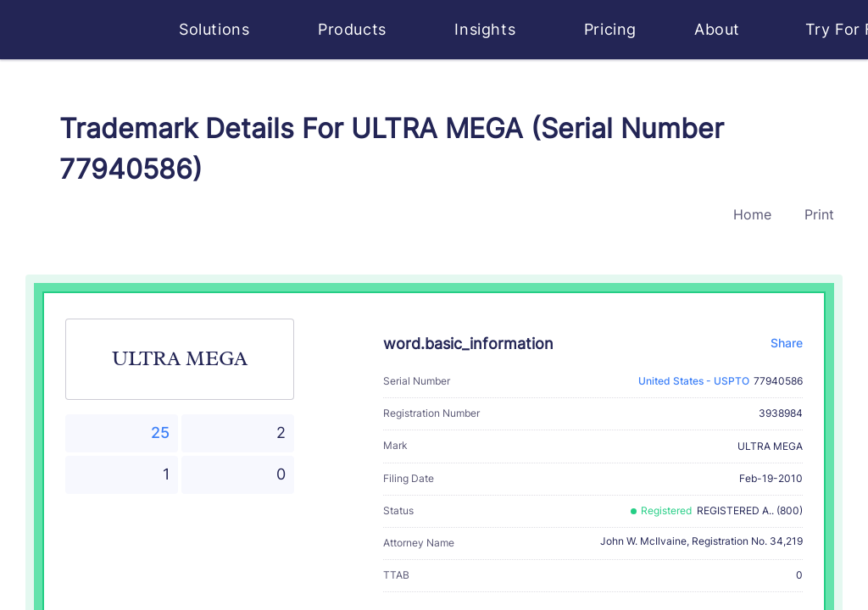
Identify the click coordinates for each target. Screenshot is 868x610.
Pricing (610, 29)
